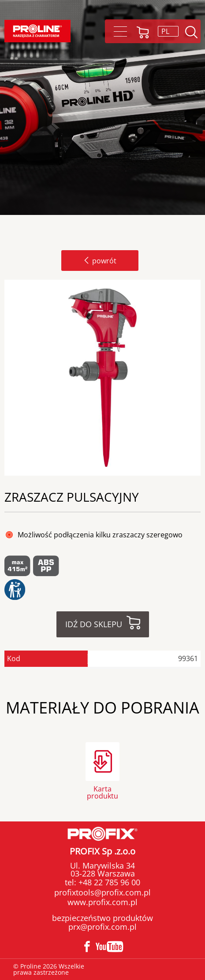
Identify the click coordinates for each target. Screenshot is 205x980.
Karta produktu (102, 792)
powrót (100, 261)
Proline (37, 31)
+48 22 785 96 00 (108, 882)
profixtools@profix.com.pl (102, 892)
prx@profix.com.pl (102, 927)
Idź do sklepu (94, 624)
